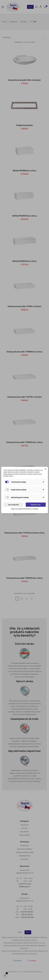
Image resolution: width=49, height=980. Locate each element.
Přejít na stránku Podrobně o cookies (24, 509)
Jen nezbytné (13, 505)
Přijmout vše (36, 505)
